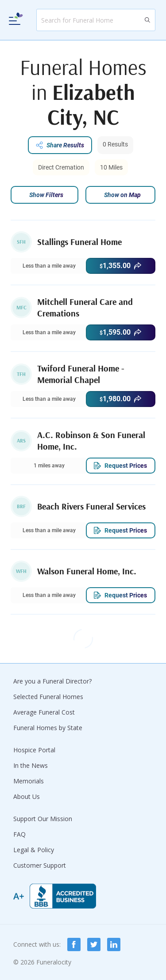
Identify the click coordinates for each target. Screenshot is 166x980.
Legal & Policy (34, 850)
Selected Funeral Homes (48, 697)
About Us (27, 796)
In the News (31, 765)
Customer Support (40, 865)
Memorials (29, 781)
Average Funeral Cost (44, 712)
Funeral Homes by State (48, 728)
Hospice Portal (34, 750)
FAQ (19, 834)
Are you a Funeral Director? (52, 681)
